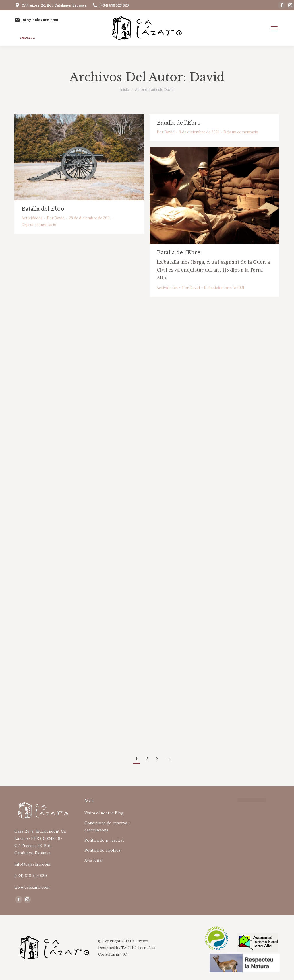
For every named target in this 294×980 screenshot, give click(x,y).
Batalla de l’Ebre (179, 123)
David (207, 77)
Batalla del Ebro (43, 209)
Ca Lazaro (139, 941)
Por (56, 218)
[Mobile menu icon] (275, 28)
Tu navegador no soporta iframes (182, 821)
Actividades (32, 218)
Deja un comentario (39, 225)
